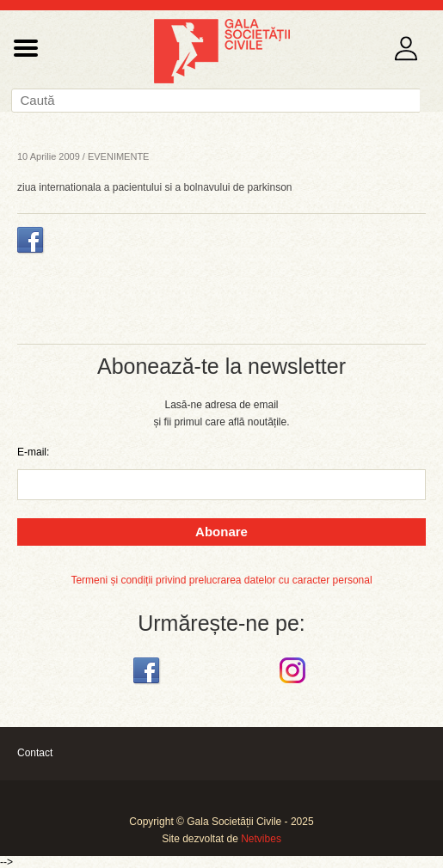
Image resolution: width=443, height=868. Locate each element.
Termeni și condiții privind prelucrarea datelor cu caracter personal (221, 580)
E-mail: (33, 452)
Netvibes (261, 839)
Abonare (221, 532)
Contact (35, 753)
